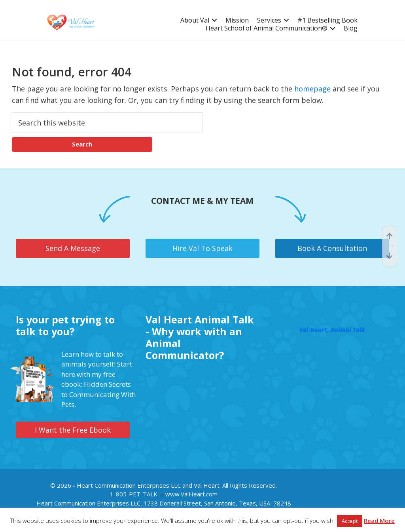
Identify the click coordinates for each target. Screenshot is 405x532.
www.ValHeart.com (191, 494)
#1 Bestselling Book (327, 20)
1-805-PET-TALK (134, 494)
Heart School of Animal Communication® (267, 28)
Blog (351, 28)
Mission (237, 20)
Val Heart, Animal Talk (332, 330)
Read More (379, 521)
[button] (214, 20)
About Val (195, 20)
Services (269, 20)
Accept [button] (350, 521)
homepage (312, 89)
